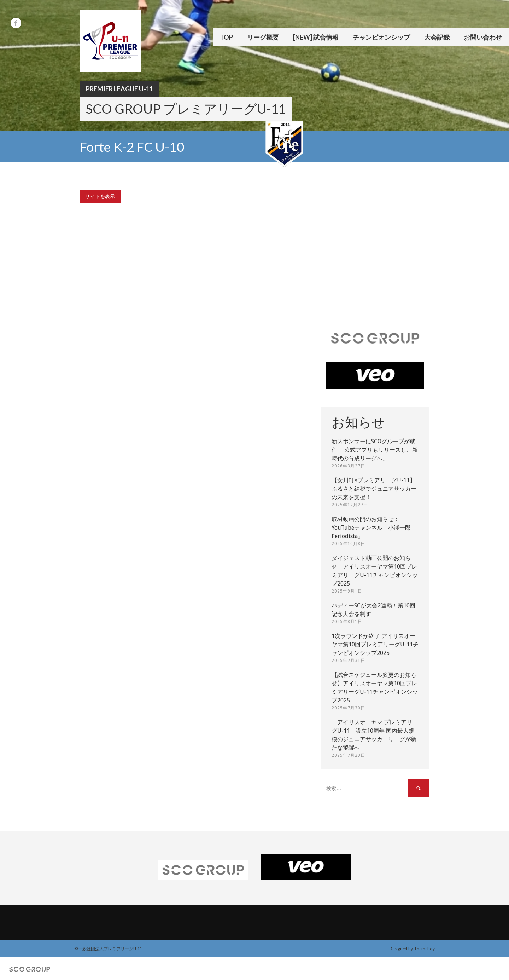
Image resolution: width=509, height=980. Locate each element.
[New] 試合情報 (316, 37)
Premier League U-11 (119, 89)
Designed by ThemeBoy (412, 949)
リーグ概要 (263, 37)
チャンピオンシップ (381, 37)
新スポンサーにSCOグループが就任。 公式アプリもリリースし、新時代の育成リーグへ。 (375, 450)
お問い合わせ (483, 37)
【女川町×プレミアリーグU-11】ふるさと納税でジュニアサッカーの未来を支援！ (374, 489)
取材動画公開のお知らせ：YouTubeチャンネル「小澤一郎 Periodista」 (371, 528)
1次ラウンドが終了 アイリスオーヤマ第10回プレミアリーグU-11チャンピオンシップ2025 (375, 644)
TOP (226, 37)
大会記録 (437, 37)
